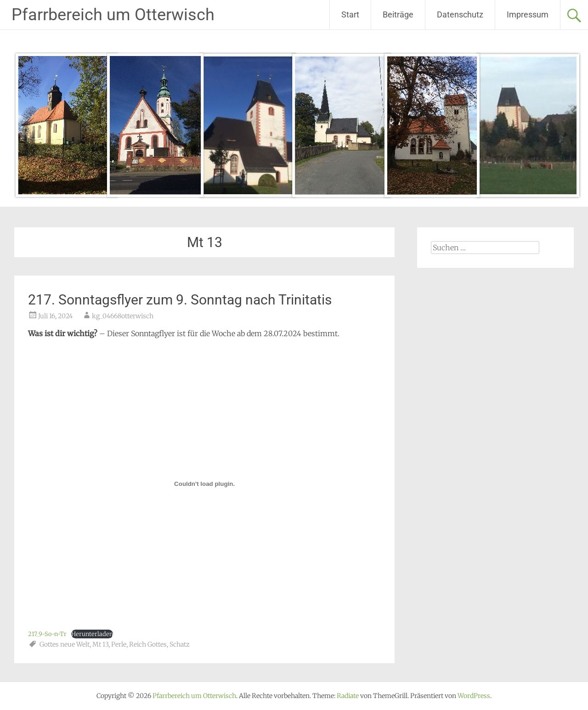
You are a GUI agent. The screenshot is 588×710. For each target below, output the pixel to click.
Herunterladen (92, 634)
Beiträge (398, 14)
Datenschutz (460, 14)
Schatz (180, 644)
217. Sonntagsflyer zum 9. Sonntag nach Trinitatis (180, 300)
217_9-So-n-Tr (47, 634)
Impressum (528, 14)
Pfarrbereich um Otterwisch (113, 15)
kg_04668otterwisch (123, 316)
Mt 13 (100, 644)
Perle (119, 644)
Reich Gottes (148, 644)
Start (350, 14)
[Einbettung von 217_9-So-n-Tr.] (204, 484)
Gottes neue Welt (65, 644)
